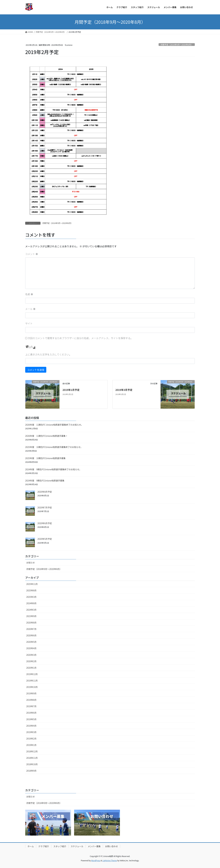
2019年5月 (31, 719)
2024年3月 (31, 610)
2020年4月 (31, 648)
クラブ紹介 (44, 846)
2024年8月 (31, 603)
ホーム (31, 846)
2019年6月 (31, 713)
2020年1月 (31, 668)
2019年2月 (31, 739)
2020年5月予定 (45, 539)
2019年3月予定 (124, 390)
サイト (29, 323)
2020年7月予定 (45, 507)
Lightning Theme (110, 860)
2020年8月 (31, 623)
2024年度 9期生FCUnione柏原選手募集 (45, 481)
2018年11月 (32, 758)
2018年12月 (32, 751)
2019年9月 (31, 693)
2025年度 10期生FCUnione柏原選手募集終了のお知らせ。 (54, 447)
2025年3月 (31, 597)
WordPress (96, 860)
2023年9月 (31, 616)
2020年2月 (31, 661)
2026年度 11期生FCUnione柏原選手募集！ (46, 436)
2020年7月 (31, 629)
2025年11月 (32, 584)
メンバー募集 (94, 846)
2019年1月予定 (71, 390)
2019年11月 (32, 681)
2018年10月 (32, 764)
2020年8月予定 (45, 492)
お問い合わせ (112, 846)
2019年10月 (32, 687)
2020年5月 (31, 642)
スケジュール (77, 846)
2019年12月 (32, 674)
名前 (29, 294)
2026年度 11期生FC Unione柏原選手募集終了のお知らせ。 (54, 425)
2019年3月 (31, 732)
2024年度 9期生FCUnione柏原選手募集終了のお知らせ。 (53, 469)
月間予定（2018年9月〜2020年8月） (177, 45)
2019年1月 (31, 745)
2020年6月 (31, 635)
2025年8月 (31, 590)
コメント (32, 254)
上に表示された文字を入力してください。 (48, 354)
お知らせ (31, 563)
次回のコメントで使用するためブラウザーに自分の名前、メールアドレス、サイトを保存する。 (80, 338)
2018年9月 (31, 771)
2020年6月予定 (45, 523)
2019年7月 (31, 706)
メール (30, 309)
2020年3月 (31, 655)
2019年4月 (31, 726)
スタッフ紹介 (60, 846)
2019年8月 (31, 700)
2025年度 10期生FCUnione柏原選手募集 (45, 458)
